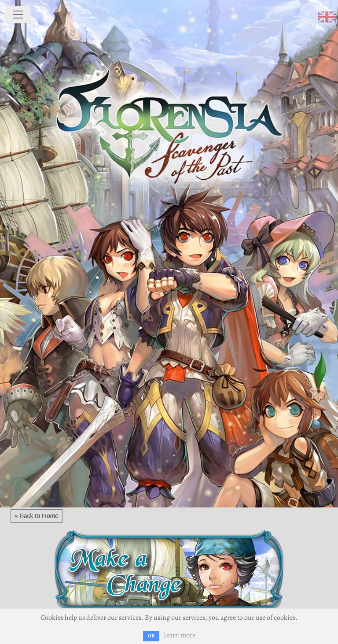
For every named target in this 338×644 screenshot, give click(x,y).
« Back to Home (37, 516)
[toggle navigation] (18, 15)
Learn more (179, 635)
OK (151, 636)
